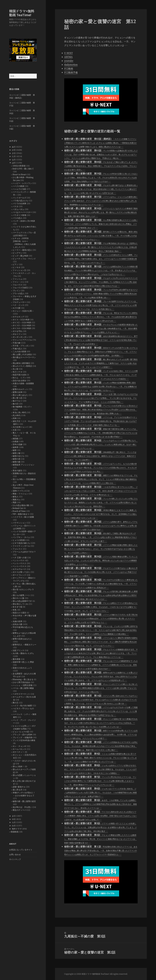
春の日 (15, 404)
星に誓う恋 (17, 398)
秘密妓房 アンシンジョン (23, 465)
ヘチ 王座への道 (20, 558)
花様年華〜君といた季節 (23, 662)
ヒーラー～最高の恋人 (22, 250)
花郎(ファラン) (19, 491)
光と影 (15, 369)
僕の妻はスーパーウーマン (24, 357)
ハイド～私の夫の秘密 (22, 706)
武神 (15, 418)
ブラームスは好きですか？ (24, 552)
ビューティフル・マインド (24, 259)
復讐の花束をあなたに (22, 639)
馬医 (15, 502)
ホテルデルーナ (19, 569)
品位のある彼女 (19, 381)
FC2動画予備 (71, 72)
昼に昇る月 (17, 790)
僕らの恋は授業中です (22, 601)
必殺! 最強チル (19, 787)
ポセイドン (17, 334)
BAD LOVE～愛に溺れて (23, 169)
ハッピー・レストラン (22, 183)
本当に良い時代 (19, 412)
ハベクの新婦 (18, 186)
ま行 (14, 816)
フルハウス (17, 285)
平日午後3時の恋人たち (23, 627)
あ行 (14, 147)
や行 (14, 819)
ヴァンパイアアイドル (22, 340)
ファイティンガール (21, 546)
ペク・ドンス (18, 305)
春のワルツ (17, 401)
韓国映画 (15, 832)
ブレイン (16, 291)
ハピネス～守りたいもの (23, 708)
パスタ (15, 206)
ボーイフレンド (19, 575)
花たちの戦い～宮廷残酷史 (24, 479)
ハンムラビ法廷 (19, 189)
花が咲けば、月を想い (22, 807)
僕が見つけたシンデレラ (23, 589)
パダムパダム (18, 209)
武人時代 (16, 415)
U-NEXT (69, 53)
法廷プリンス (18, 650)
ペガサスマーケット (21, 694)
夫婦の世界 (17, 621)
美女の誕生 (17, 470)
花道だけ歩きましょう (22, 668)
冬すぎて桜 (17, 607)
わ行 (14, 826)
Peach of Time (19, 511)
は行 (14, 163)
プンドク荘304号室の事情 (24, 740)
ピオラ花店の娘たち (21, 543)
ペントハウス (18, 560)
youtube (69, 61)
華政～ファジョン (20, 494)
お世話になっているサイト (21, 850)
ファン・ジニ (18, 282)
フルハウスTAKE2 (20, 288)
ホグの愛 (16, 308)
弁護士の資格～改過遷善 (23, 383)
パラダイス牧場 (19, 215)
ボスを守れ (17, 331)
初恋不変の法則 (19, 375)
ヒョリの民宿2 (19, 540)
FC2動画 (69, 69)
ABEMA (68, 57)
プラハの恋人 (18, 293)
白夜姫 (15, 441)
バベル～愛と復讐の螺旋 (23, 688)
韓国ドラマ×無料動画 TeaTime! (22, 13)
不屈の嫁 (16, 343)
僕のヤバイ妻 (18, 598)
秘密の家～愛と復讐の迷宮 (24, 801)
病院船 (15, 439)
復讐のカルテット (20, 389)
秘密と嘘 (16, 453)
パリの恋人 (17, 218)
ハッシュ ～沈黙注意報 (22, 685)
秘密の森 (16, 462)
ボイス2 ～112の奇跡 (22, 322)
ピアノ (15, 264)
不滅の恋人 (17, 349)
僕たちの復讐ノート (21, 595)
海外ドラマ (17, 829)
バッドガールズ (19, 198)
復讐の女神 (17, 392)
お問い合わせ (15, 854)
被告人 (15, 497)
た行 (14, 156)
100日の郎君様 (19, 166)
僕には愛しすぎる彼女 (22, 354)
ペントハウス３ (19, 566)
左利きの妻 (17, 624)
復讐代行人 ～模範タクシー (24, 645)
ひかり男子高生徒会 (21, 682)
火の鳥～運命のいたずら (23, 653)
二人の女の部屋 (19, 351)
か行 (14, 150)
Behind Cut (18, 508)
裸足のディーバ (19, 810)
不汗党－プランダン (21, 346)
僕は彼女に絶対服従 (21, 363)
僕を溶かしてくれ (20, 604)
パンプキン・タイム (21, 537)
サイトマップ (15, 859)
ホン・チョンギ (19, 746)
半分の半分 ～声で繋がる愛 (24, 616)
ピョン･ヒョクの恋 (21, 732)
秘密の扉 (16, 459)
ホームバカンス (19, 749)
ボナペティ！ (18, 752)
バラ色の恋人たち (20, 201)
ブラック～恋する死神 (22, 735)
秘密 (15, 450)
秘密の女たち (18, 456)
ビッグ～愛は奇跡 (20, 256)
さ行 (14, 153)
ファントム (17, 279)
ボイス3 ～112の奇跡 (22, 325)
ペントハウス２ (19, 563)
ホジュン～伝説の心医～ (23, 311)
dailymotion (71, 65)
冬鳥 (15, 610)
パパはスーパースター (22, 212)
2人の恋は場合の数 (21, 505)
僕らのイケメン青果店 (22, 366)
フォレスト (17, 549)
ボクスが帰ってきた (21, 572)
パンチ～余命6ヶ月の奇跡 (24, 221)
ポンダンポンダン (20, 337)
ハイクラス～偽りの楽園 (23, 517)
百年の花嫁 (17, 444)
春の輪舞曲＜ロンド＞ (22, 407)
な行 (14, 160)
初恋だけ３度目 (19, 613)
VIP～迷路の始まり (21, 514)
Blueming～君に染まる (23, 679)
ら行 (14, 822)
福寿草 (15, 447)
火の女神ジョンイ (20, 427)
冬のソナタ (17, 372)
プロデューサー (19, 302)
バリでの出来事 (19, 203)
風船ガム (16, 499)
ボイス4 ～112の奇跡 (22, 328)
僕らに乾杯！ (18, 766)
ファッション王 (19, 270)
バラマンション (19, 523)
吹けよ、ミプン (19, 378)
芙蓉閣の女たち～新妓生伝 (24, 473)
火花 (15, 430)
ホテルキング (18, 317)
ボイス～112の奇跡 (21, 320)
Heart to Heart (19, 174)
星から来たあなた (20, 395)
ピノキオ (16, 267)
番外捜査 (16, 659)
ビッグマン (17, 253)
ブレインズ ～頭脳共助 (22, 737)
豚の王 (15, 703)
